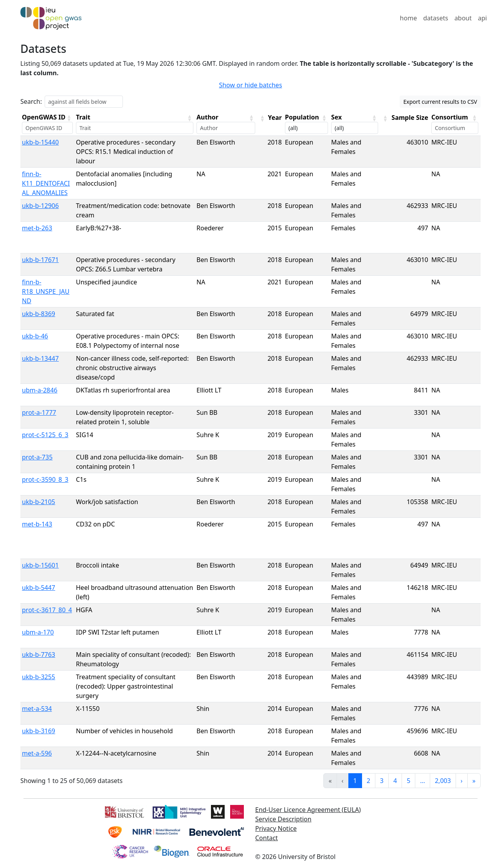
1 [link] (355, 781)
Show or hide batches (250, 85)
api (482, 18)
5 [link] (408, 781)
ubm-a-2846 (40, 390)
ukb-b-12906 (40, 206)
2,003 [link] (443, 781)
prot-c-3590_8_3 (45, 479)
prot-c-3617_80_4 (47, 610)
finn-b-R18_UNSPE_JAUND (46, 291)
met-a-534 (37, 709)
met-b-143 (37, 524)
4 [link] (395, 781)
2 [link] (369, 781)
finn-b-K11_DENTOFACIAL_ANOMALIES (46, 183)
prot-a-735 (37, 457)
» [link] (474, 781)
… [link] (423, 781)
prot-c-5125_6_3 (45, 435)
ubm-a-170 (38, 632)
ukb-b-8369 (39, 314)
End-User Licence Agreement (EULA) (308, 810)
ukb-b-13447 (40, 358)
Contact (267, 838)
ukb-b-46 (35, 336)
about (463, 18)
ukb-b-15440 (40, 142)
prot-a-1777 (39, 412)
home (409, 18)
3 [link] (382, 781)
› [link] (462, 781)
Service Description (283, 819)
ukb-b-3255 (39, 677)
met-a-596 (37, 753)
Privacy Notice (276, 828)
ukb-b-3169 (39, 731)
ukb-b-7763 (39, 655)
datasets (436, 18)
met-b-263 (37, 228)
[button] (69, 118)
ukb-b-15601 (40, 565)
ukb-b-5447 (39, 588)
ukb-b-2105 (39, 502)
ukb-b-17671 (40, 260)
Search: (31, 101)
